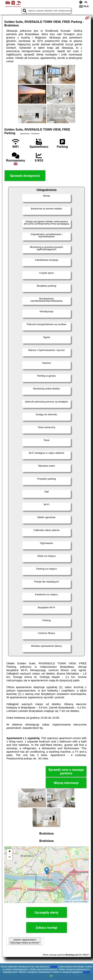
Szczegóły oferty (46, 913)
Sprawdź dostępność (25, 176)
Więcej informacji (66, 783)
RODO (87, 972)
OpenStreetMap (80, 901)
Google (54, 967)
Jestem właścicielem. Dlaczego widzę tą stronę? (25, 941)
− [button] (10, 857)
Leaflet (66, 901)
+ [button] (10, 852)
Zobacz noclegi (47, 928)
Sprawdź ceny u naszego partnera (66, 772)
